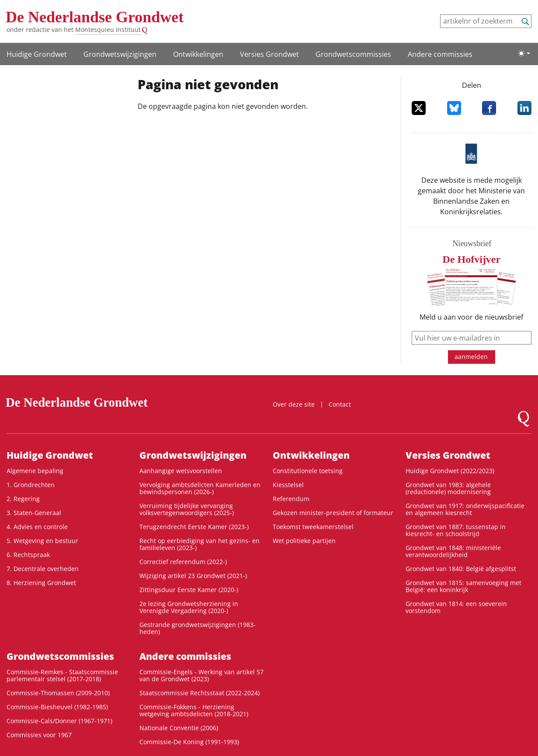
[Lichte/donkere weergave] (524, 53)
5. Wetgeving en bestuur (42, 541)
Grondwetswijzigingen (120, 54)
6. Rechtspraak (28, 555)
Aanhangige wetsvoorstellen (181, 471)
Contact (340, 404)
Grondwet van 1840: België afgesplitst (461, 569)
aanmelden (471, 357)
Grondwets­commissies (353, 54)
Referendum (291, 499)
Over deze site (294, 404)
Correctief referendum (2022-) (183, 562)
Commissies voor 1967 (39, 735)
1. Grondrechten (31, 485)
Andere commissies (440, 54)
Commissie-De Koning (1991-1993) (189, 742)
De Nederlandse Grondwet (95, 17)
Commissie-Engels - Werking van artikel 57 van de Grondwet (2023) (201, 675)
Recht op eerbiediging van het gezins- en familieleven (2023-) (200, 544)
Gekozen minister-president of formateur (333, 513)
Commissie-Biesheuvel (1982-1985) (57, 707)
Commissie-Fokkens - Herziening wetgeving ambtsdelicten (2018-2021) (194, 710)
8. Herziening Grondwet (41, 583)
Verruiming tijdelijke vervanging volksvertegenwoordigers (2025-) (187, 509)
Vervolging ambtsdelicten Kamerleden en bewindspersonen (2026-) (200, 488)
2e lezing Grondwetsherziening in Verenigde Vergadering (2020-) (189, 607)
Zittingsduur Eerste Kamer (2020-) (189, 590)
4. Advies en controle (37, 527)
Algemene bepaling (35, 471)
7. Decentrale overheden (43, 569)
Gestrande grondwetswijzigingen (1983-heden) (198, 628)
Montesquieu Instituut (108, 30)
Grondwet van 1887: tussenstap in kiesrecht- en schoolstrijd (456, 530)
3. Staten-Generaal (34, 513)
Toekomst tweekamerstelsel (313, 527)
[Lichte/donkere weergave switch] (524, 53)
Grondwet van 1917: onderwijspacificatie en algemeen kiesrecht (465, 509)
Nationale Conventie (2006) (179, 728)
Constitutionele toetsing (308, 471)
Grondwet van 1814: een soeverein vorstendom (456, 607)
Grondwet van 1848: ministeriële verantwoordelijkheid (453, 551)
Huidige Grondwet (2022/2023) (450, 471)
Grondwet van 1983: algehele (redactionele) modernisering (448, 488)
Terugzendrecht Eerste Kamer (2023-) (194, 527)
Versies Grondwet (269, 54)
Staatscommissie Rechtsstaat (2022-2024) (200, 693)
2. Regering (23, 499)
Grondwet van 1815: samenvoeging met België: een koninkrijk (463, 586)
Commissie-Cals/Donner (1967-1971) (59, 721)
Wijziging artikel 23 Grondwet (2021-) (193, 576)
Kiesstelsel (288, 485)
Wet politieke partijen (304, 541)
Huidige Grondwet (37, 54)
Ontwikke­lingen (198, 54)
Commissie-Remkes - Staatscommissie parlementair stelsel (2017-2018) (62, 675)
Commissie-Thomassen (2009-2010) (58, 693)
